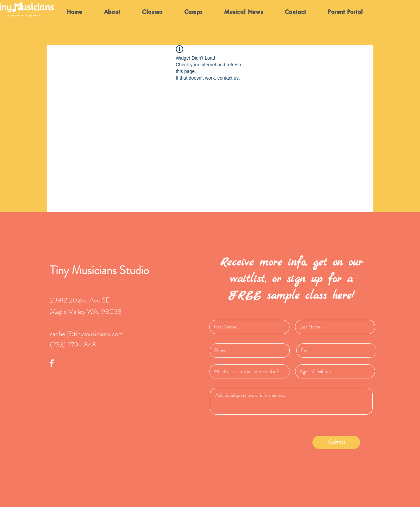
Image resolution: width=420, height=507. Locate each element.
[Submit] (336, 442)
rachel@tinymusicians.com (87, 334)
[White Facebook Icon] (52, 363)
